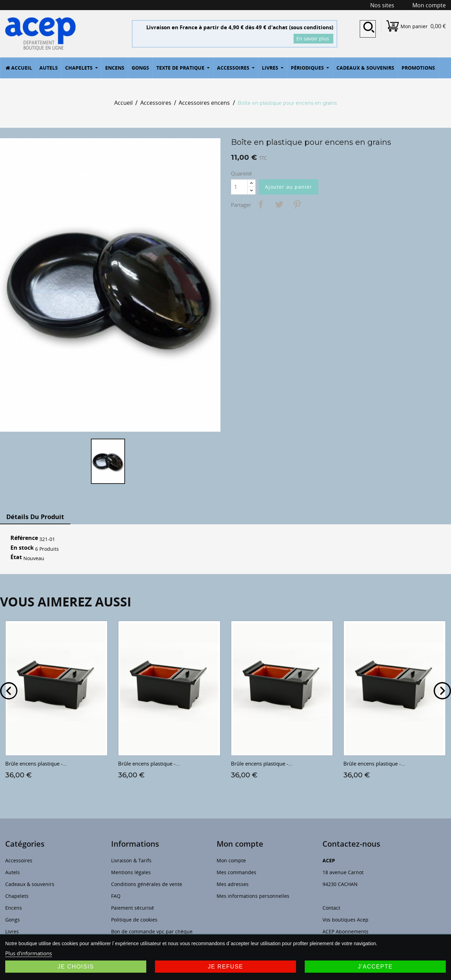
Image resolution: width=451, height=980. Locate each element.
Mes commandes (236, 872)
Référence (24, 538)
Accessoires (19, 860)
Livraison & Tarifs (131, 860)
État (16, 557)
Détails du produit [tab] (35, 517)
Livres (12, 931)
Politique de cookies (134, 920)
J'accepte (375, 967)
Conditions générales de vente (147, 884)
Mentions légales (131, 872)
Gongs (13, 920)
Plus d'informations (29, 953)
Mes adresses (233, 884)
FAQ (116, 896)
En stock (22, 548)
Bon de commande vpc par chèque (152, 931)
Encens (14, 908)
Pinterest (297, 204)
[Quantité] (239, 187)
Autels (13, 872)
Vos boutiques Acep (345, 920)
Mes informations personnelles (253, 896)
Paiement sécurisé (133, 908)
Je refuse (226, 967)
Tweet (279, 204)
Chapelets (17, 896)
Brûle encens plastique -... (36, 763)
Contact (331, 908)
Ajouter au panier (289, 187)
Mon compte (231, 860)
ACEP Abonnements (345, 931)
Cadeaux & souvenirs (30, 884)
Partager (261, 204)
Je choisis (76, 967)
